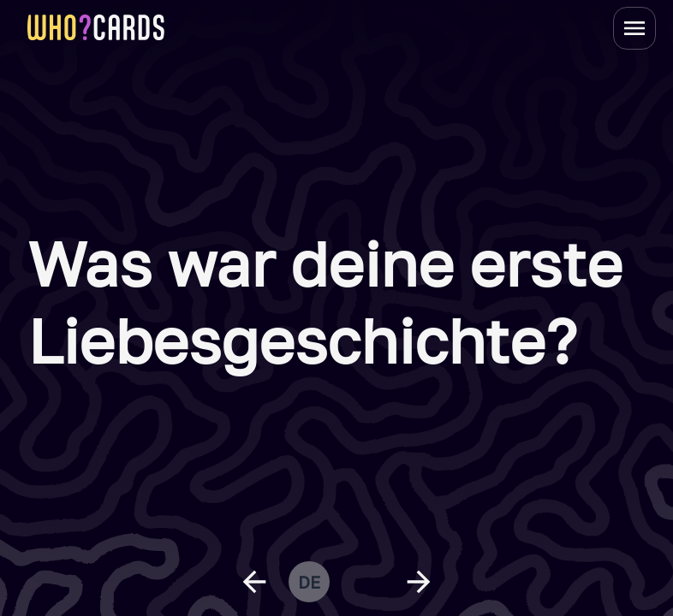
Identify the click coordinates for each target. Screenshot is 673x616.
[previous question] (254, 582)
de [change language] (309, 582)
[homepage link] (96, 27)
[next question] (419, 582)
